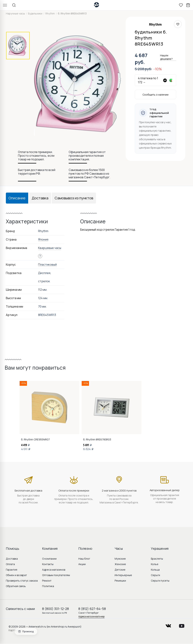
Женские (120, 564)
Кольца (155, 570)
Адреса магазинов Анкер (91, 616)
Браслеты (157, 559)
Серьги (155, 575)
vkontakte (168, 625)
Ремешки (120, 581)
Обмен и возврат (16, 575)
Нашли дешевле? (166, 57)
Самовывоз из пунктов (74, 198)
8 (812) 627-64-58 (92, 609)
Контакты (48, 564)
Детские (120, 570)
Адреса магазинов (54, 570)
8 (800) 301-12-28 (55, 609)
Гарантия (12, 570)
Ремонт (47, 581)
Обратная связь (16, 586)
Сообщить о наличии (155, 95)
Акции (82, 564)
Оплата (10, 564)
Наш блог (84, 559)
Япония (43, 239)
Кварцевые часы (50, 248)
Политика (48, 586)
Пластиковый (47, 265)
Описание (17, 198)
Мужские (120, 559)
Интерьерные (123, 575)
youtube (182, 625)
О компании (49, 559)
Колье (155, 564)
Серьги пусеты (160, 581)
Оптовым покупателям (56, 575)
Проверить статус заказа (22, 581)
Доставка (40, 198)
